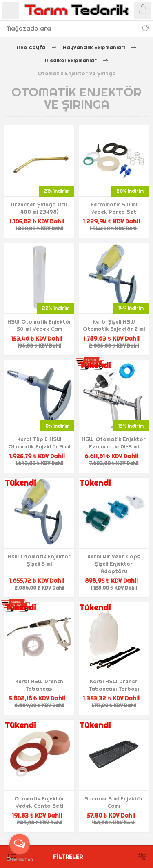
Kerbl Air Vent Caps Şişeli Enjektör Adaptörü (114, 564)
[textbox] (68, 28)
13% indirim (131, 426)
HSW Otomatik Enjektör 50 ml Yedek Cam (39, 325)
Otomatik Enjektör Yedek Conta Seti (39, 802)
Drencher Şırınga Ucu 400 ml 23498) (39, 208)
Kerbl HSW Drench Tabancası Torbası (114, 685)
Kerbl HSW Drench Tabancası (39, 685)
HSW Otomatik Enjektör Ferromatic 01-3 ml (114, 443)
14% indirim (131, 308)
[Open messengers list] (20, 844)
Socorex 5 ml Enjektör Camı (114, 802)
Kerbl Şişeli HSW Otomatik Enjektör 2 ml (114, 325)
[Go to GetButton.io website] (20, 860)
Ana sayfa (31, 47)
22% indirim (56, 308)
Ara (145, 28)
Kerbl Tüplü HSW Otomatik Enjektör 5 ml (39, 443)
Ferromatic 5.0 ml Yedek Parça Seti (114, 208)
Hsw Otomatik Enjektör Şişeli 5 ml (39, 560)
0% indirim (57, 426)
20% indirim (130, 191)
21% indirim (57, 191)
